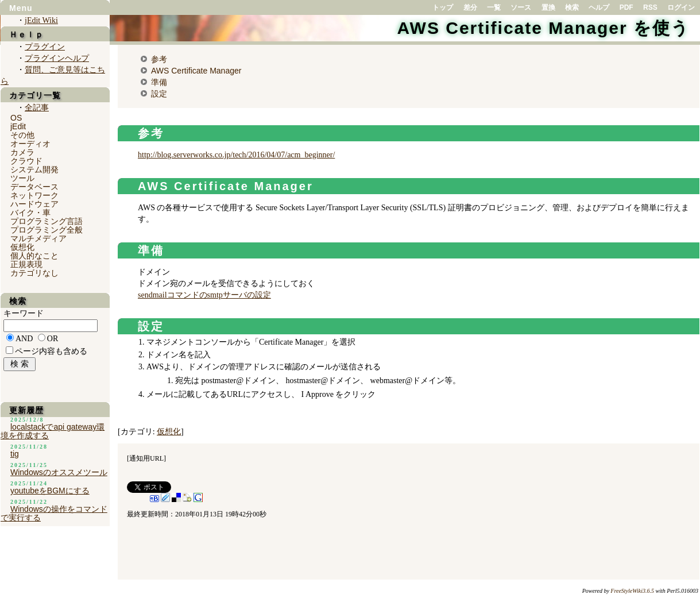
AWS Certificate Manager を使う (544, 28)
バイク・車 (30, 213)
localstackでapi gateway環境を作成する (53, 431)
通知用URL (146, 458)
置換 (548, 7)
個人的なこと (34, 256)
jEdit (18, 126)
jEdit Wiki (41, 20)
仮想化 (169, 432)
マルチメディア (38, 238)
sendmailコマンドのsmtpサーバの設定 (204, 295)
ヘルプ (599, 7)
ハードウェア (34, 204)
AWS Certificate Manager (196, 71)
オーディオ (30, 144)
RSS (650, 7)
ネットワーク (34, 195)
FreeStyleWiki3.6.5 (632, 591)
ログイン (681, 7)
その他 (22, 135)
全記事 (37, 108)
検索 (572, 7)
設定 (159, 94)
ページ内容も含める (51, 351)
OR (53, 339)
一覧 (494, 7)
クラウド (26, 161)
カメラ (22, 152)
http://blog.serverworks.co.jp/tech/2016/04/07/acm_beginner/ (236, 155)
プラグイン (45, 47)
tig (15, 454)
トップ (443, 7)
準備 (159, 82)
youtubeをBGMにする (50, 491)
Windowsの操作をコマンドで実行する (54, 513)
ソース (521, 7)
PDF (626, 7)
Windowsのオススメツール (59, 472)
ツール (22, 178)
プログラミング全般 (47, 230)
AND (24, 339)
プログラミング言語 (47, 221)
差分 (470, 7)
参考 (159, 59)
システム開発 (34, 169)
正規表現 (26, 264)
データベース (34, 187)
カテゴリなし (34, 273)
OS (16, 118)
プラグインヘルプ (57, 58)
